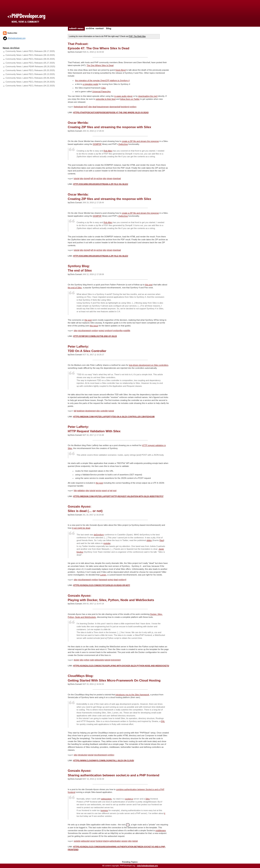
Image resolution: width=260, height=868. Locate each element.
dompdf (87, 178)
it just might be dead (81, 528)
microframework (84, 331)
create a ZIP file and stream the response (140, 141)
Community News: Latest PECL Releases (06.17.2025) (30, 51)
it (165, 813)
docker (77, 660)
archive (99, 178)
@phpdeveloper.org (14, 38)
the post (88, 320)
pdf (92, 178)
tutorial (77, 178)
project (102, 331)
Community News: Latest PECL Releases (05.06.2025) (30, 78)
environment (115, 660)
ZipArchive (123, 144)
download (117, 178)
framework (103, 580)
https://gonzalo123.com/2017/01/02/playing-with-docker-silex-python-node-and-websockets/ (121, 666)
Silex (148, 799)
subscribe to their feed (106, 99)
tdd (75, 411)
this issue (94, 326)
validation (81, 491)
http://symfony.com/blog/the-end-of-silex (95, 336)
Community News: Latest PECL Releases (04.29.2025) (30, 82)
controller (104, 411)
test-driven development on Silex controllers (149, 365)
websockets (99, 660)
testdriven (81, 411)
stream (110, 178)
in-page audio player (123, 96)
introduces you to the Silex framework (132, 695)
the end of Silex (75, 288)
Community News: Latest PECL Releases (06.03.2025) (30, 59)
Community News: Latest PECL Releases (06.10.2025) (30, 55)
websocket (85, 841)
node (92, 660)
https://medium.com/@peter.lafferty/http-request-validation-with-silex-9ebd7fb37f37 (118, 496)
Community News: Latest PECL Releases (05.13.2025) (30, 74)
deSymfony (99, 535)
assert (104, 491)
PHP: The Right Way (137, 36)
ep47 (86, 107)
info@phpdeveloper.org (147, 866)
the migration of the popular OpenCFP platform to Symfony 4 (102, 80)
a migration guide (90, 84)
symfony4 (109, 331)
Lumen (103, 575)
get (111, 491)
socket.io (129, 799)
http (75, 491)
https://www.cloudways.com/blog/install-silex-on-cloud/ (104, 761)
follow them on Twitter (130, 99)
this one (149, 285)
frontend (99, 841)
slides (149, 540)
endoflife (127, 331)
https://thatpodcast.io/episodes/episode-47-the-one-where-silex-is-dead (111, 113)
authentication (115, 841)
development (90, 411)
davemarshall (115, 107)
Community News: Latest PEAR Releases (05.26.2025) (30, 66)
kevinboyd (125, 107)
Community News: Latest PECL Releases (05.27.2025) (30, 63)
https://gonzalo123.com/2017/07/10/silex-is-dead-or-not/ (102, 585)
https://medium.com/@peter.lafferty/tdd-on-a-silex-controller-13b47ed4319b (114, 417)
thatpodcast (79, 107)
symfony (133, 107)
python (87, 660)
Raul (162, 540)
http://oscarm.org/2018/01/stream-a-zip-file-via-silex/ (101, 184)
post (115, 491)
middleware (161, 830)
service (99, 491)
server (93, 841)
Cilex (103, 88)
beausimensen (103, 107)
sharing (106, 841)
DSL (163, 721)
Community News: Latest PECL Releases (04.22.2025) (30, 86)
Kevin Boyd (121, 70)
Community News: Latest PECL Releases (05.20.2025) (30, 70)
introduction (83, 755)
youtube (107, 543)
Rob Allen (108, 151)
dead (94, 107)
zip (95, 178)
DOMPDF (97, 144)
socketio (77, 841)
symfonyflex (118, 331)
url (108, 491)
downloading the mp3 (148, 96)
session (124, 841)
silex (90, 107)
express (104, 810)
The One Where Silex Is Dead (100, 65)
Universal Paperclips (101, 91)
